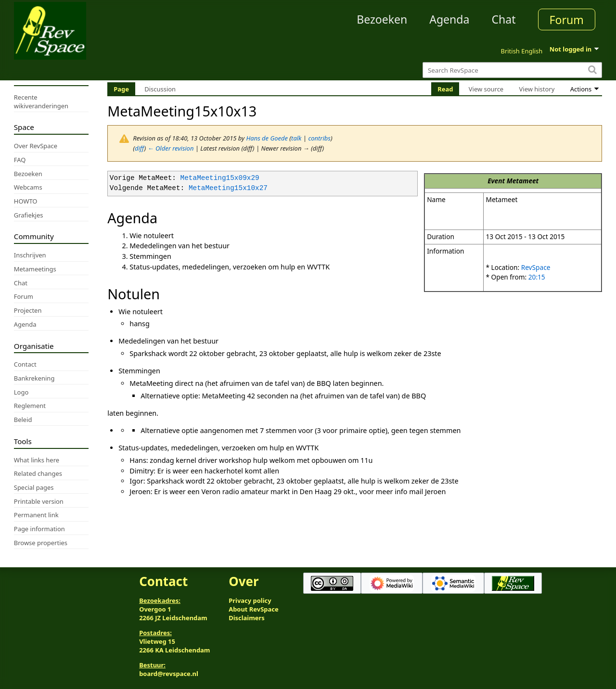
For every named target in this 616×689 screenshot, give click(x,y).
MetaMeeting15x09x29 (220, 178)
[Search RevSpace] (512, 70)
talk (296, 138)
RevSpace (536, 267)
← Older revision (171, 148)
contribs (319, 138)
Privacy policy (250, 600)
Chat (503, 19)
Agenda (449, 19)
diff (140, 148)
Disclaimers (247, 618)
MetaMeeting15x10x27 (228, 188)
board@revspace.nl (169, 674)
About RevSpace (254, 609)
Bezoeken (382, 19)
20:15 (537, 277)
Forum (567, 20)
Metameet (523, 181)
